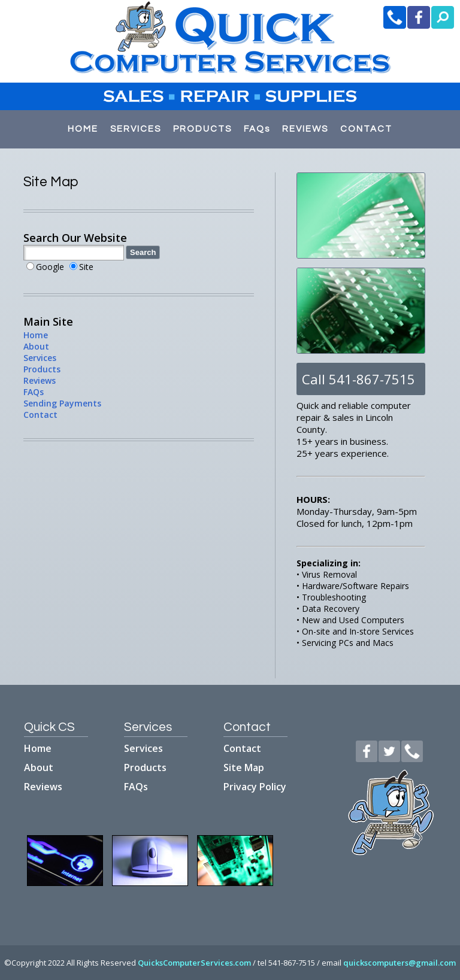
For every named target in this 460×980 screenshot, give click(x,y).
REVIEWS (305, 129)
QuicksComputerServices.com (194, 963)
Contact (40, 415)
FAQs (257, 129)
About (36, 346)
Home (36, 335)
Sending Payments (62, 403)
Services (40, 358)
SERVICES (136, 129)
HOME (83, 129)
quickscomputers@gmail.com (400, 963)
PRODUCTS (202, 129)
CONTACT (366, 129)
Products (42, 369)
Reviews (40, 380)
